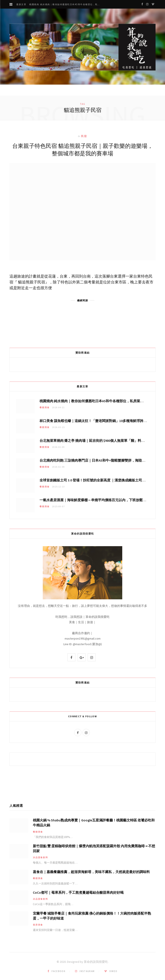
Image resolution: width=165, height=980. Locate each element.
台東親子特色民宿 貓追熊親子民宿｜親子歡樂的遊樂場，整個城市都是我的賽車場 (83, 149)
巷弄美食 (38, 925)
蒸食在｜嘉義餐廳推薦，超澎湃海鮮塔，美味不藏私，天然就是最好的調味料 (91, 872)
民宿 (84, 136)
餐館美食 (45, 407)
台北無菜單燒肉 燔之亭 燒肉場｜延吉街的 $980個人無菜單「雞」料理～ (94, 441)
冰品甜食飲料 (40, 857)
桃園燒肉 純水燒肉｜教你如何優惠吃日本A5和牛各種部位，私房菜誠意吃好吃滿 (66, 4)
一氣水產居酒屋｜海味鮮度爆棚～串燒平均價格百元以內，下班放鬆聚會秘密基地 (101, 500)
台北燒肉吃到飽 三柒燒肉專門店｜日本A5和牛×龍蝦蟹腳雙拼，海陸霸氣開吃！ (99, 460)
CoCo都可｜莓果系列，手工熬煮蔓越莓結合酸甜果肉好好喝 (78, 892)
